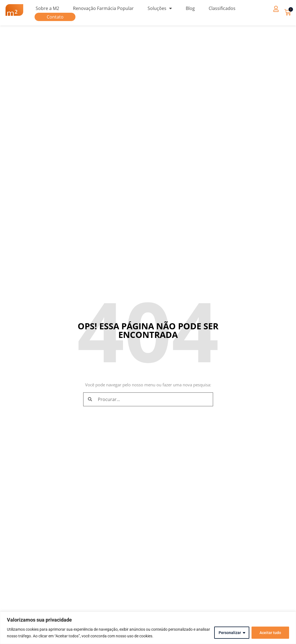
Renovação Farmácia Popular (103, 8)
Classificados (222, 8)
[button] (276, 9)
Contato (55, 17)
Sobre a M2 (47, 8)
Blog (190, 8)
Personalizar (230, 633)
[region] (148, 628)
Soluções (160, 8)
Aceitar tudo (270, 633)
